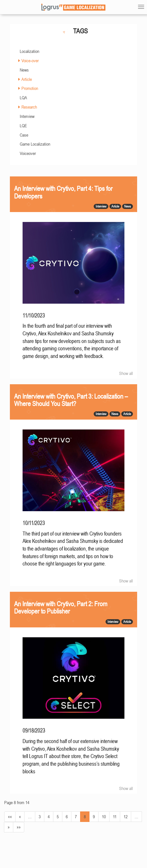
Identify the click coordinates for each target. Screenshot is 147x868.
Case (24, 135)
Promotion (30, 88)
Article (27, 79)
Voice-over (30, 61)
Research (29, 107)
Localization (29, 51)
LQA (23, 98)
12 (126, 817)
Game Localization (35, 144)
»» (19, 827)
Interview (27, 116)
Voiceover (28, 153)
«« (10, 817)
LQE (23, 126)
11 (115, 817)
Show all (126, 373)
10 (104, 817)
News (24, 70)
